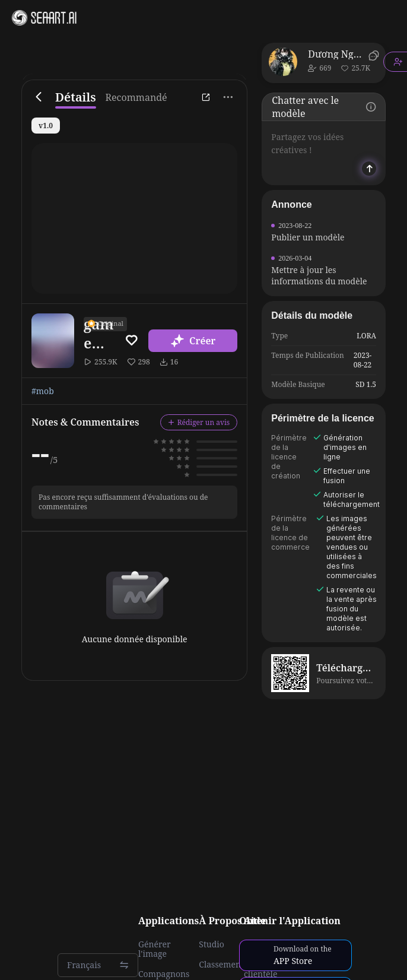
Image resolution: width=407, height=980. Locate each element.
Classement (221, 965)
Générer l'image (155, 949)
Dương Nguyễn (336, 54)
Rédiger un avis (199, 422)
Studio (212, 944)
